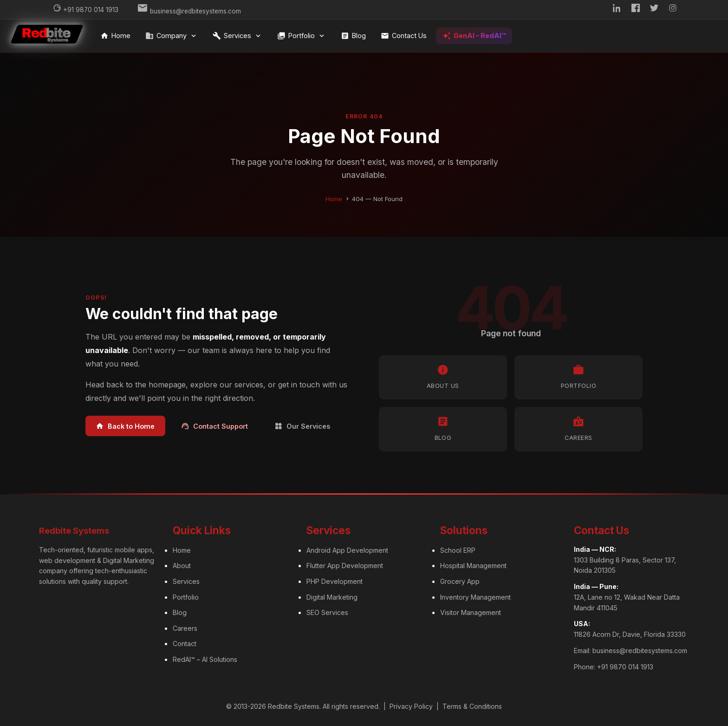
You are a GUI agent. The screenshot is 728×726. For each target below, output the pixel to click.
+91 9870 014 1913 (625, 667)
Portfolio (302, 36)
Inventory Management (475, 597)
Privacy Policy (411, 706)
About (182, 566)
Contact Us (404, 36)
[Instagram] (673, 10)
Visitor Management (471, 612)
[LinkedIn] (617, 10)
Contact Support (214, 426)
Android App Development (347, 550)
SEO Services (327, 612)
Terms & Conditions (472, 706)
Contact (185, 644)
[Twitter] (654, 10)
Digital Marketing (332, 597)
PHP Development (335, 581)
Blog (353, 36)
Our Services (302, 426)
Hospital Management (473, 566)
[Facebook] (636, 10)
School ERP (458, 550)
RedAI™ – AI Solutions (205, 659)
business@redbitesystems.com (640, 651)
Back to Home (125, 426)
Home (115, 36)
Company (172, 36)
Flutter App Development (345, 566)
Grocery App (460, 581)
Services (237, 36)
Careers (185, 628)
